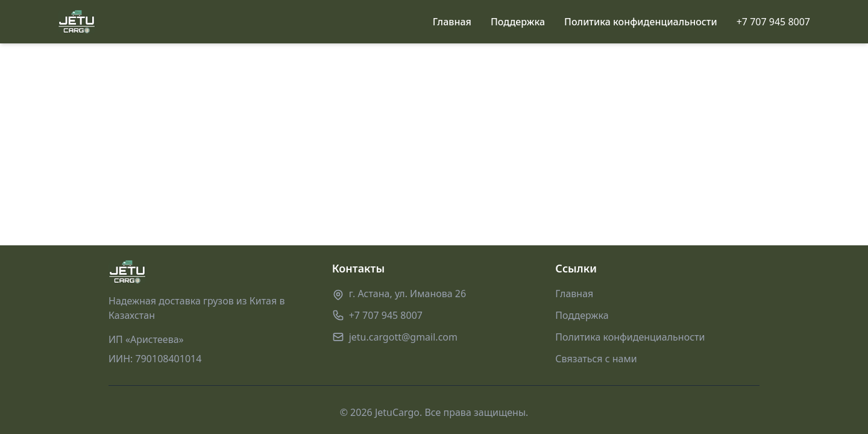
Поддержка (518, 22)
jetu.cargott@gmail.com (403, 337)
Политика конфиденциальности (641, 22)
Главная (452, 22)
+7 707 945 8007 (773, 22)
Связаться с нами (596, 359)
